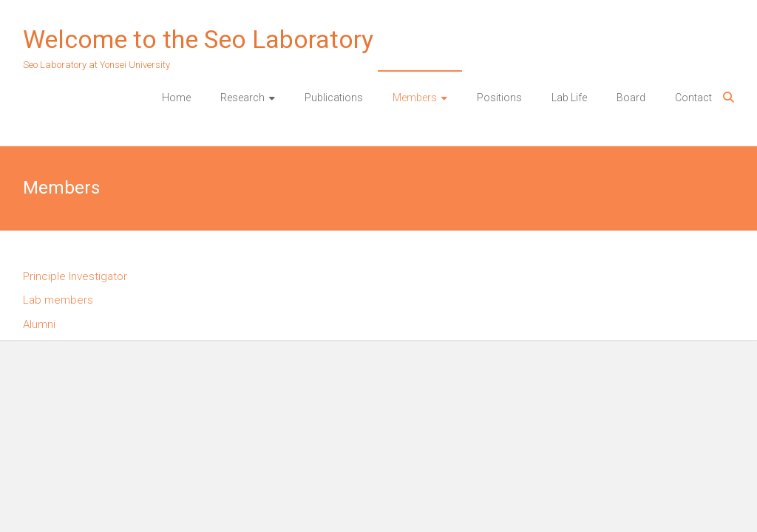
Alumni (39, 324)
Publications (334, 98)
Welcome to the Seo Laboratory (198, 39)
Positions (499, 98)
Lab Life (569, 98)
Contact (693, 98)
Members (415, 98)
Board (631, 98)
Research (242, 98)
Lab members (58, 300)
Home (176, 98)
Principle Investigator (75, 276)
